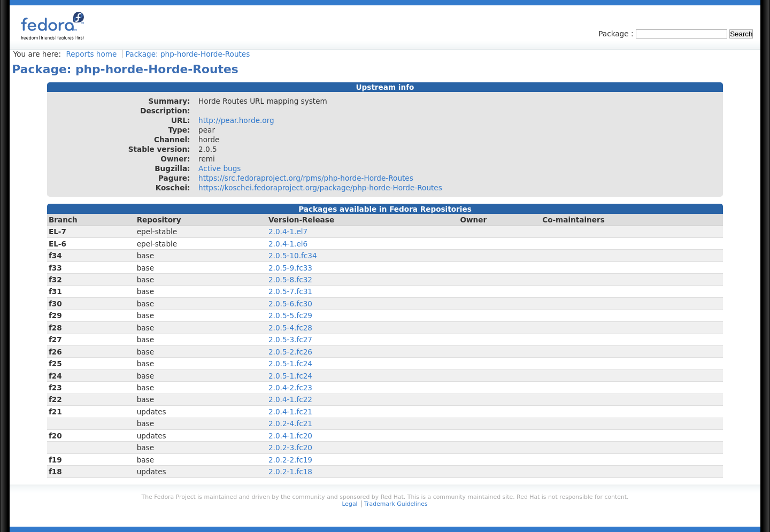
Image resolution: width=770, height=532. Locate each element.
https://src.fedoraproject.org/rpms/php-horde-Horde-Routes (306, 178)
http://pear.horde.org (236, 120)
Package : (617, 34)
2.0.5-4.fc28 (290, 328)
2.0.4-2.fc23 (290, 388)
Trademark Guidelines (396, 504)
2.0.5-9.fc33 (290, 268)
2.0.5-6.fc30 (290, 304)
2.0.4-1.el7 (288, 232)
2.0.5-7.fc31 (290, 291)
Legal (349, 504)
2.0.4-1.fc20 (290, 436)
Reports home (91, 54)
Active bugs (220, 168)
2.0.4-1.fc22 (290, 399)
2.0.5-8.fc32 (290, 280)
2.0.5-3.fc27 (290, 340)
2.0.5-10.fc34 (293, 256)
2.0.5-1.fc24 (290, 364)
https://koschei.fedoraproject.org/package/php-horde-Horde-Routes (320, 188)
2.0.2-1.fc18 (290, 472)
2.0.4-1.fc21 (290, 412)
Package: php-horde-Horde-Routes (188, 54)
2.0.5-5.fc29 (290, 315)
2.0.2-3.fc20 (290, 448)
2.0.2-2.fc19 (290, 460)
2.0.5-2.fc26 (290, 352)
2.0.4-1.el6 (288, 244)
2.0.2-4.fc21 (290, 423)
